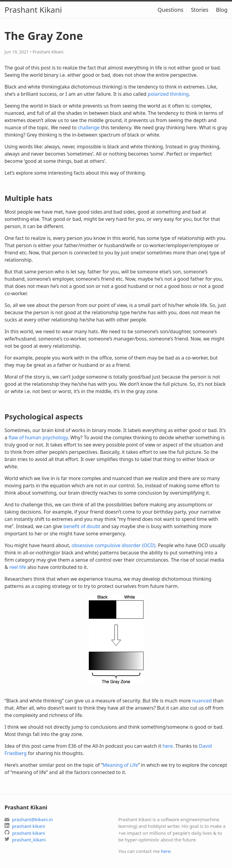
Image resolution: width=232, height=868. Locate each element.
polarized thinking (168, 94)
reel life (18, 567)
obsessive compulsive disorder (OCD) (113, 545)
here (168, 746)
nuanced (202, 701)
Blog (222, 10)
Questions (170, 10)
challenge (89, 127)
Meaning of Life (120, 765)
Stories (200, 10)
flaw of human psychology (38, 437)
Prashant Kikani (33, 10)
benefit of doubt (82, 526)
